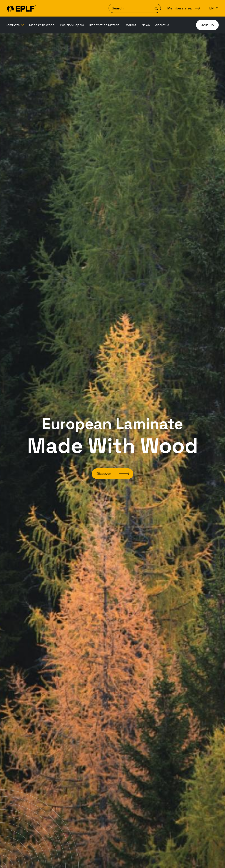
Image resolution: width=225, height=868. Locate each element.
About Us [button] (163, 25)
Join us (207, 25)
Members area (179, 8)
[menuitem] (15, 25)
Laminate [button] (13, 25)
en (212, 8)
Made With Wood (42, 25)
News (146, 25)
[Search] (135, 8)
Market (131, 25)
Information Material (105, 25)
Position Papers (72, 25)
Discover (104, 474)
